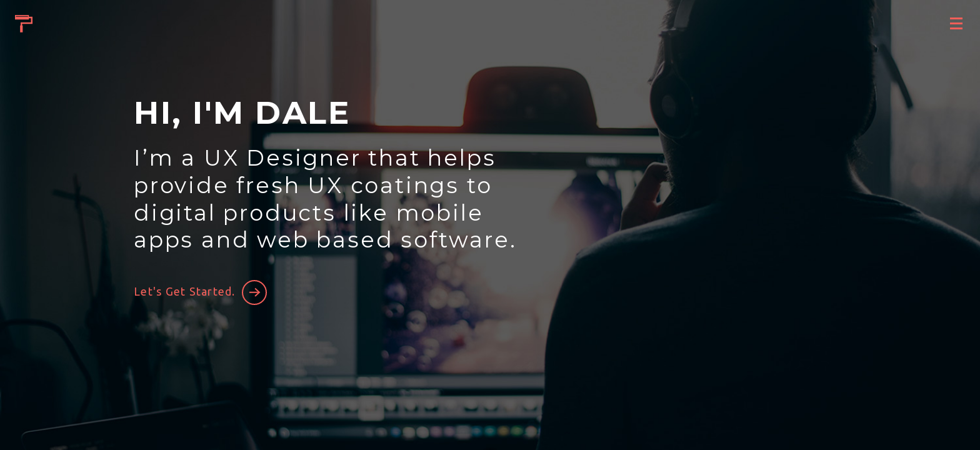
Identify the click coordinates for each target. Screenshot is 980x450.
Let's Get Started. (185, 291)
